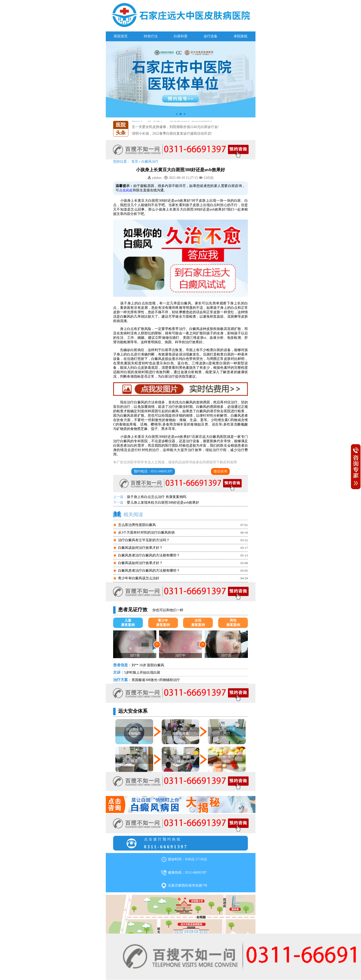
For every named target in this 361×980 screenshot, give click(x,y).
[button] (177, 114)
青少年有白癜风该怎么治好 (139, 578)
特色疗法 (151, 36)
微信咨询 (220, 471)
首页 (135, 162)
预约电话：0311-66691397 (153, 471)
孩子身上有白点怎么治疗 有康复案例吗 (157, 497)
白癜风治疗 (150, 162)
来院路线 (241, 36)
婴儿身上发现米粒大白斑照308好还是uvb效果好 (163, 503)
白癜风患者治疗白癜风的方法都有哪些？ (149, 555)
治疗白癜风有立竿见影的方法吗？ (144, 540)
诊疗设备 (211, 36)
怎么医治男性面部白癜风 (137, 525)
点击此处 (126, 190)
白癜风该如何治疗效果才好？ (140, 548)
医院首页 (121, 36)
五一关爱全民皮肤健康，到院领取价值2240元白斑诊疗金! (175, 127)
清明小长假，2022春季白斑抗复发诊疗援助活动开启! (172, 134)
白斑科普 (181, 36)
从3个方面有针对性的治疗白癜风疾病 (146, 533)
